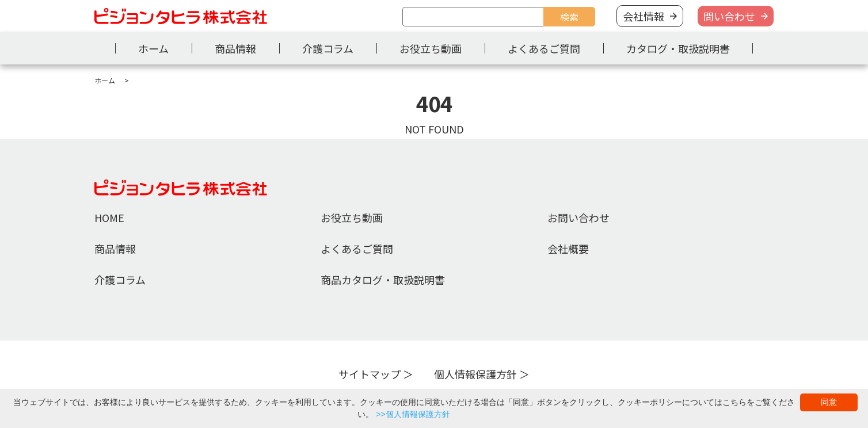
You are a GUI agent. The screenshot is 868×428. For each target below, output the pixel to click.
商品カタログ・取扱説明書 (383, 280)
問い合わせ (729, 16)
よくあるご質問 (544, 48)
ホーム (153, 48)
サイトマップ (370, 374)
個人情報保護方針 (475, 374)
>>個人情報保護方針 (413, 414)
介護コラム (328, 48)
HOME (109, 217)
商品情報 (235, 48)
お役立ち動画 (431, 48)
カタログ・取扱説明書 (678, 48)
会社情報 (644, 16)
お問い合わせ (578, 217)
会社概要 (568, 249)
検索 (569, 17)
